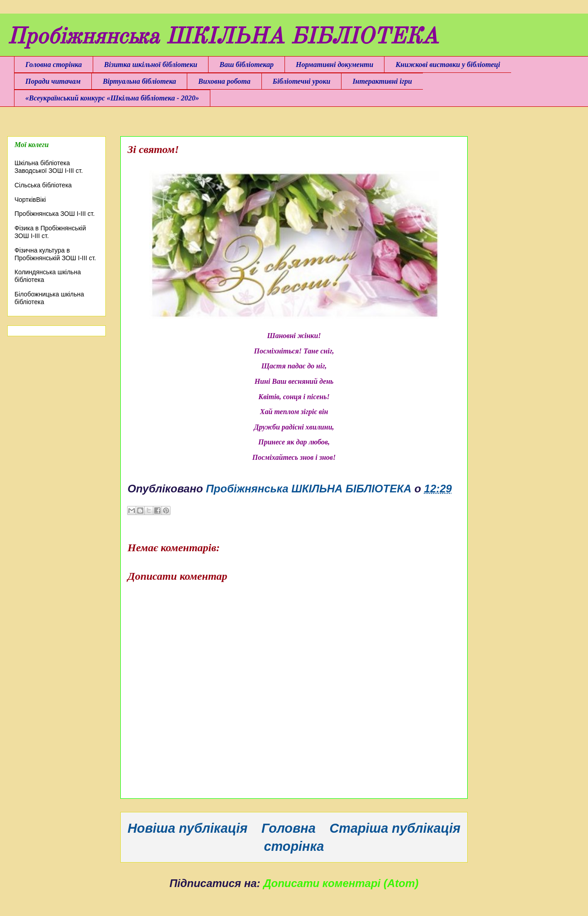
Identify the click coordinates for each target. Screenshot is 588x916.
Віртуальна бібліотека (139, 81)
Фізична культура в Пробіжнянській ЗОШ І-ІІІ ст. (55, 254)
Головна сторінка (54, 64)
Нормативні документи (334, 64)
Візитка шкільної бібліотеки (151, 64)
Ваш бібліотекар (247, 64)
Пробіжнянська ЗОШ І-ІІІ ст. (55, 214)
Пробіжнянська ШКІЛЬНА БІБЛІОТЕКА (223, 38)
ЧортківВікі (30, 200)
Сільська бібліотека (43, 185)
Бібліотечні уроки (302, 81)
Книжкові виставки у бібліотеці (448, 64)
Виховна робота (224, 81)
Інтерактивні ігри (382, 81)
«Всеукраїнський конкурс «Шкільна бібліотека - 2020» (112, 98)
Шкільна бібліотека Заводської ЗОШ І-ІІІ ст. (49, 167)
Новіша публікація (187, 828)
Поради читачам (53, 81)
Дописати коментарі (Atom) (341, 883)
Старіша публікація (395, 828)
